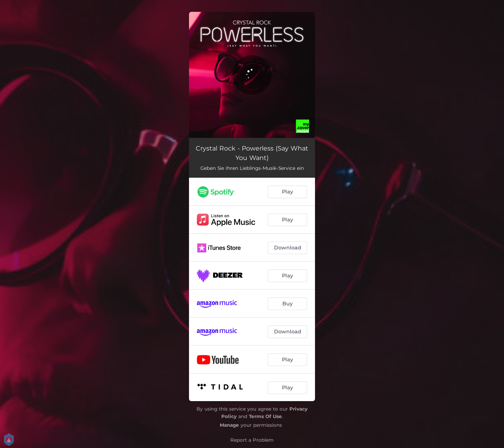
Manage (229, 425)
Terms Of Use (265, 416)
